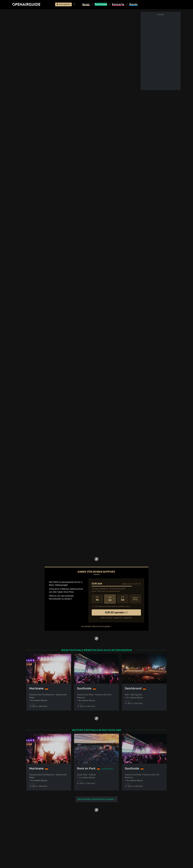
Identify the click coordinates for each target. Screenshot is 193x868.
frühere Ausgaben (75, 13)
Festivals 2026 (33, 840)
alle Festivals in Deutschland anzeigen (96, 799)
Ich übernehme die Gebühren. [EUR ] (112, 606)
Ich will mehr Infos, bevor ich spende (96, 626)
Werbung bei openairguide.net (112, 837)
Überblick (50, 32)
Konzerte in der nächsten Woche (77, 840)
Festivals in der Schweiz (37, 834)
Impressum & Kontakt (108, 843)
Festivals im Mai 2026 (36, 843)
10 (97, 599)
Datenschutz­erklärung (108, 840)
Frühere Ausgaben (93, 32)
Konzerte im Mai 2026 (72, 843)
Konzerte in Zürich (71, 834)
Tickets (48, 35)
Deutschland (41, 13)
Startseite (17, 13)
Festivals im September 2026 (40, 852)
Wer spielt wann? (27, 35)
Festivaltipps (32, 831)
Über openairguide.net (108, 831)
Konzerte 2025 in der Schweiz (76, 849)
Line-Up (23, 32)
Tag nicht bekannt (119, 216)
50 (123, 599)
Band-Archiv (91, 35)
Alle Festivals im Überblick (38, 855)
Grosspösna (108, 22)
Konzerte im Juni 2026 (73, 846)
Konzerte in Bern (70, 837)
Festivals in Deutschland (38, 837)
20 (110, 599)
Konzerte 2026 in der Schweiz (76, 852)
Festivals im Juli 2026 (36, 849)
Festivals (28, 13)
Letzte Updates (65, 32)
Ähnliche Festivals (67, 35)
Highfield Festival (57, 13)
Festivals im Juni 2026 (37, 846)
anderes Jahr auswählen (75, 64)
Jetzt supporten (63, 5)
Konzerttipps (68, 831)
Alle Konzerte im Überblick (74, 855)
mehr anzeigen (32, 167)
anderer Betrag (135, 599)
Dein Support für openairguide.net (114, 834)
